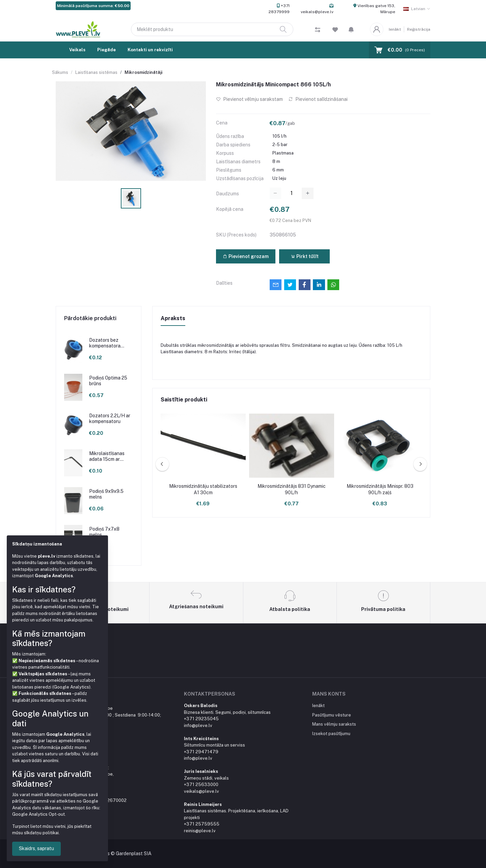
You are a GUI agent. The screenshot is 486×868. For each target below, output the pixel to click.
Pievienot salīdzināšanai (318, 99)
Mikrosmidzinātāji (143, 72)
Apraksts (173, 318)
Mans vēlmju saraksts (334, 724)
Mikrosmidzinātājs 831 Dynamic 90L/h (292, 489)
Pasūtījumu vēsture (332, 715)
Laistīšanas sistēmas (96, 72)
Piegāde (106, 50)
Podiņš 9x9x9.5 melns (106, 494)
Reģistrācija (419, 29)
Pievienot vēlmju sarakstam (249, 99)
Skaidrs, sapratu (36, 848)
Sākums (60, 72)
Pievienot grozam (246, 256)
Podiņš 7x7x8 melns (104, 532)
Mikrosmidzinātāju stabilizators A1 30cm (203, 489)
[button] (351, 29)
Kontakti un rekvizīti (150, 50)
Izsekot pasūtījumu (331, 734)
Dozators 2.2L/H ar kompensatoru (110, 418)
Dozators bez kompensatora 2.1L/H (105, 343)
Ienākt (395, 29)
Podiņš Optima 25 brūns (108, 381)
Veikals (77, 50)
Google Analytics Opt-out (38, 814)
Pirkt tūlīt (305, 256)
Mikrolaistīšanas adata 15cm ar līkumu (107, 456)
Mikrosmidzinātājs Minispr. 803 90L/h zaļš (380, 489)
